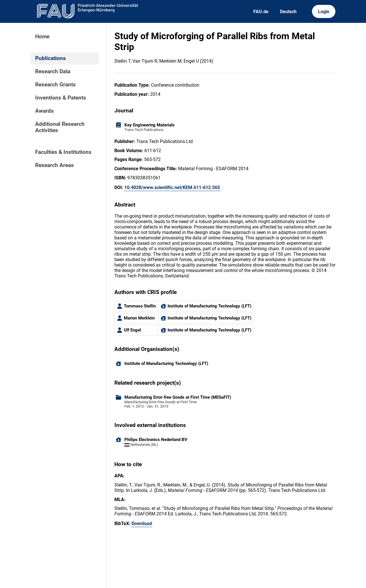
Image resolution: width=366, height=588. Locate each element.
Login (324, 12)
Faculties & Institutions (63, 152)
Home (42, 37)
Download (142, 524)
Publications (50, 58)
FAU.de (261, 12)
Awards (44, 111)
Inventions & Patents (61, 98)
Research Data (53, 71)
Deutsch (288, 12)
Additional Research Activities (60, 127)
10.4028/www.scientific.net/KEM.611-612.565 (172, 187)
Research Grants (55, 85)
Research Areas (54, 165)
